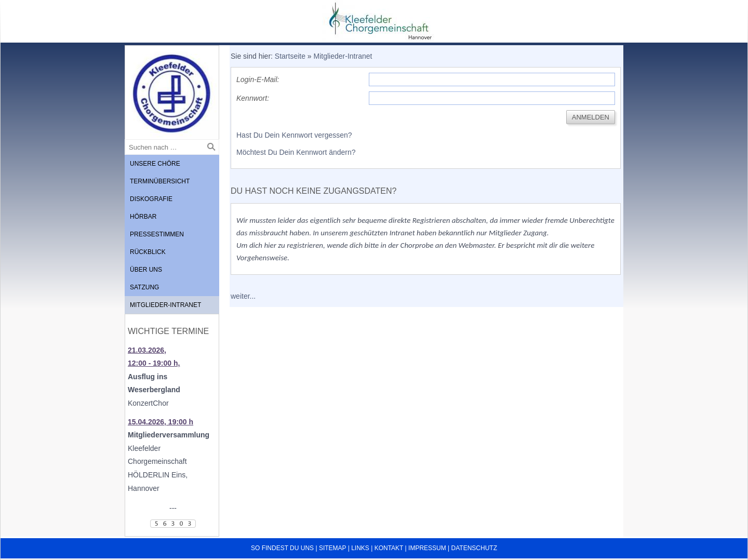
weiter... (243, 296)
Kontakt (389, 548)
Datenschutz (474, 548)
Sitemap (332, 548)
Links (360, 548)
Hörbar (143, 217)
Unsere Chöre (155, 164)
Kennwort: (253, 98)
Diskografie (151, 199)
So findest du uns (282, 548)
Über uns (146, 270)
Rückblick (148, 252)
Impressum (427, 548)
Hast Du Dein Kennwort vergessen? (294, 135)
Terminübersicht (160, 181)
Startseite (290, 56)
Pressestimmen (157, 234)
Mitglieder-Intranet (165, 305)
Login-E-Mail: (258, 79)
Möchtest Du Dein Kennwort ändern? (296, 152)
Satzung (144, 287)
